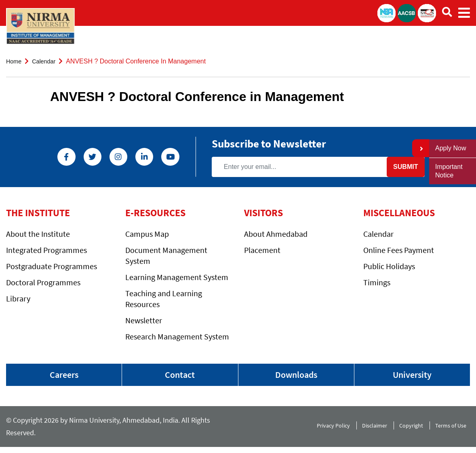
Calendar (47, 61)
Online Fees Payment (399, 250)
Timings (377, 282)
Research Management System (177, 336)
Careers (64, 376)
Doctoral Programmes (43, 282)
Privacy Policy (329, 429)
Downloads (296, 376)
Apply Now (451, 148)
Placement (262, 250)
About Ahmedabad (276, 234)
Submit (402, 167)
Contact (180, 376)
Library (18, 298)
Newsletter (144, 320)
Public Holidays (389, 266)
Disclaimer (372, 429)
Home (15, 61)
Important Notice (449, 171)
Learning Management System (177, 277)
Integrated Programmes (46, 250)
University (412, 376)
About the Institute (38, 234)
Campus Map (147, 234)
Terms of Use (452, 429)
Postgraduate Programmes (52, 266)
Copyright (410, 429)
